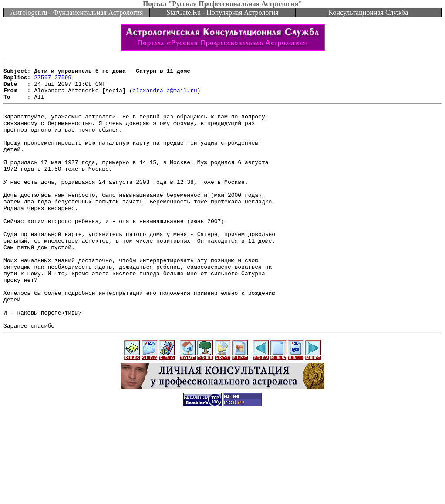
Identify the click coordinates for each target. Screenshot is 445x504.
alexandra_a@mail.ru (165, 97)
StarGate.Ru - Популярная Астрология (222, 12)
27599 (63, 81)
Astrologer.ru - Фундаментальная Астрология (77, 12)
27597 (42, 81)
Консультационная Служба (369, 12)
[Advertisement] (222, 484)
